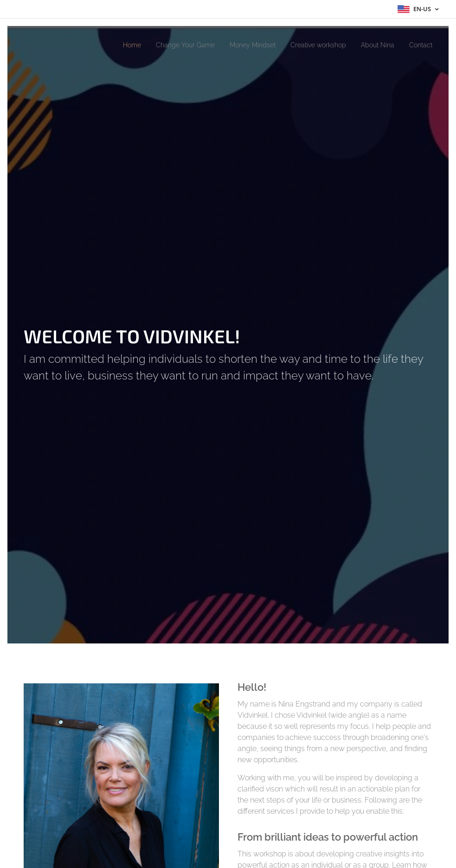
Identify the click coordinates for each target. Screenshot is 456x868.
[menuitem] (107, 45)
